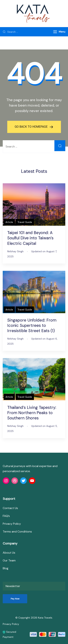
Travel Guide (25, 222)
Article (9, 222)
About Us (9, 553)
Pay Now (15, 599)
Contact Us (10, 508)
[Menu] (55, 32)
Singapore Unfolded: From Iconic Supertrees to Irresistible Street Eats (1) (32, 325)
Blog (6, 568)
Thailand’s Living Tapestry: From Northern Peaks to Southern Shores (32, 413)
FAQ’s (6, 516)
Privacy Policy (12, 524)
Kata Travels (45, 618)
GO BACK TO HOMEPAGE (31, 127)
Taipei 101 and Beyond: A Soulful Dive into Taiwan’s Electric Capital (30, 238)
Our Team (9, 560)
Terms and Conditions (17, 532)
